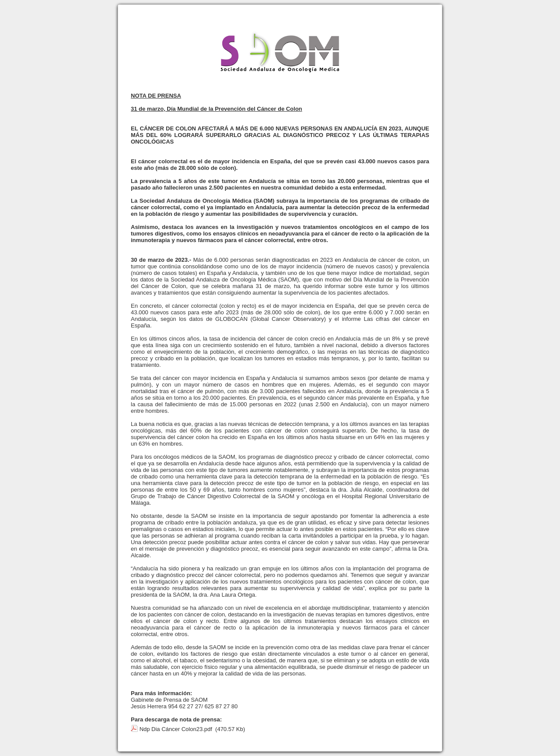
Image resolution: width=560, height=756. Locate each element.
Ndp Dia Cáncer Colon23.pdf (176, 729)
